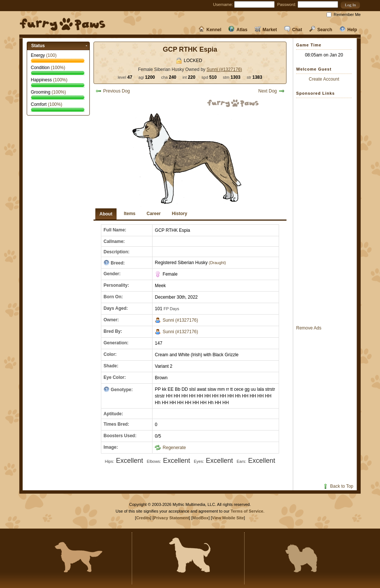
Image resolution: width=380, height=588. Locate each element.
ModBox (201, 518)
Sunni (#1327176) (224, 69)
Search (321, 30)
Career (154, 214)
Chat (293, 30)
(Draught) (217, 263)
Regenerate (170, 448)
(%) (58, 68)
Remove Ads (309, 328)
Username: (223, 4)
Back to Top (338, 486)
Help (348, 30)
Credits (143, 518)
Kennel (210, 30)
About (106, 214)
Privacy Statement (171, 518)
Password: (287, 4)
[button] (350, 5)
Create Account (324, 79)
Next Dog (271, 91)
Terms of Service (247, 511)
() (51, 55)
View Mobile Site (228, 518)
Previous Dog (113, 91)
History (179, 214)
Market (266, 30)
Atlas (238, 30)
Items (130, 214)
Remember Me (347, 14)
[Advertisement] (326, 211)
